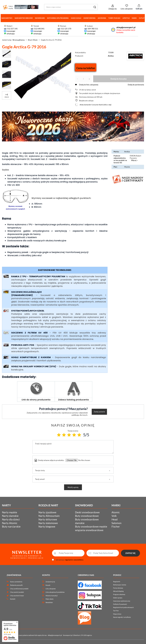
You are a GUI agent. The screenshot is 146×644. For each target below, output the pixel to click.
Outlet (142, 18)
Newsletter (49, 602)
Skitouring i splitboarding (58, 18)
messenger (11, 31)
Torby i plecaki (114, 18)
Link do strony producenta (36, 400)
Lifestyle (126, 18)
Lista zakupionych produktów (55, 592)
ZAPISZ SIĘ (130, 553)
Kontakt (13, 599)
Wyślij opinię (73, 487)
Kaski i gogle (76, 18)
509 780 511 (93, 29)
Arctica (111, 56)
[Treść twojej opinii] (73, 447)
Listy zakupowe (127, 9)
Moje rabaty (50, 599)
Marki (134, 18)
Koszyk (48, 585)
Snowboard (40, 18)
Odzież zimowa (89, 18)
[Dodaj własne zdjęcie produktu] (84, 460)
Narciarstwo (7, 18)
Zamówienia (14, 575)
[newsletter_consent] (53, 560)
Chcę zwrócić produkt (17, 592)
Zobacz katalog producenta (73, 400)
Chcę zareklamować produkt (19, 589)
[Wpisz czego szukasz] (71, 7)
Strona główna (19, 40)
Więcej (134, 160)
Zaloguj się (113, 9)
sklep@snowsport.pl (126, 27)
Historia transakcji (52, 596)
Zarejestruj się (50, 582)
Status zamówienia (16, 582)
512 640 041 (39, 29)
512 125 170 (66, 29)
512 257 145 (12, 29)
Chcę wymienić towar (17, 596)
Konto (46, 575)
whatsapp (11, 34)
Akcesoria (102, 18)
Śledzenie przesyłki (16, 585)
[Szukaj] (95, 7)
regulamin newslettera (74, 560)
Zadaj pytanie (99, 412)
